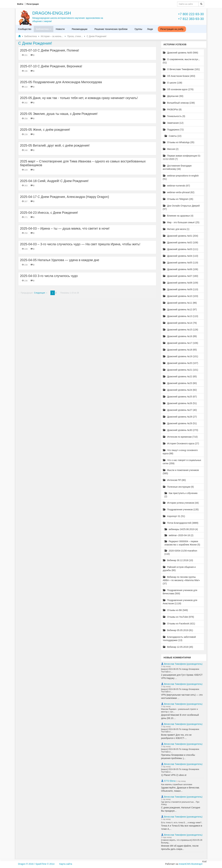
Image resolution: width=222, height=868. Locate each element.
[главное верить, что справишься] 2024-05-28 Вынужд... (182, 841)
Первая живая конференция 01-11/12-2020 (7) (182, 157)
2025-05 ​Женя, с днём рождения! (45, 130)
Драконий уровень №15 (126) (180, 330)
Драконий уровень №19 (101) (180, 356)
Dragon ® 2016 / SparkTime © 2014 (36, 864)
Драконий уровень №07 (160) (180, 276)
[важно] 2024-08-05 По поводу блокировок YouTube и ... (180, 670)
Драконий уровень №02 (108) (180, 242)
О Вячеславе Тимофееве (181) (181, 69)
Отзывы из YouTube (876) (178, 617)
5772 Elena (170, 781)
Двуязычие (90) (173, 96)
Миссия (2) (171, 149)
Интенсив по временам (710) (180, 437)
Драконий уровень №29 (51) (180, 423)
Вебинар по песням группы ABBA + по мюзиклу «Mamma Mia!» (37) (181, 580)
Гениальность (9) (174, 116)
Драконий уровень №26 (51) (180, 403)
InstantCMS (185, 864)
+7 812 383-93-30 (191, 19)
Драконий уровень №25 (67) (180, 397)
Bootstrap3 (197, 864)
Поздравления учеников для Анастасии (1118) (180, 602)
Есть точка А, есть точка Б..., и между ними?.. (182, 823)
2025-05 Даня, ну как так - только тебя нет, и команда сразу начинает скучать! (79, 98)
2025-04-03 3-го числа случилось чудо (49, 276)
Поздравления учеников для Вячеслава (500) (180, 592)
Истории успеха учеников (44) (181, 503)
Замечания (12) (173, 123)
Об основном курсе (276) (178, 89)
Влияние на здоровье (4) (178, 216)
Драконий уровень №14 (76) (180, 323)
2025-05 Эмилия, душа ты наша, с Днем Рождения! (59, 114)
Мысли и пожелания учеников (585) (181, 472)
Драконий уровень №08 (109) (180, 283)
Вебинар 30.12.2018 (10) (178, 560)
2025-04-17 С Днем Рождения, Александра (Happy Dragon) (65, 197)
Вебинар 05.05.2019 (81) (178, 630)
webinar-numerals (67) (176, 186)
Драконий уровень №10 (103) (180, 296)
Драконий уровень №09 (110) (180, 289)
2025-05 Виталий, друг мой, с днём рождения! (55, 145)
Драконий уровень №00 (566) (180, 53)
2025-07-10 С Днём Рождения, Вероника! (51, 66)
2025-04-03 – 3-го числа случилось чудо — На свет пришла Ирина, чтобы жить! (80, 244)
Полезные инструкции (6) (178, 487)
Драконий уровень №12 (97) (180, 309)
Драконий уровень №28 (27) (180, 417)
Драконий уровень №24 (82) (180, 390)
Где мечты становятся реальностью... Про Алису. (180, 803)
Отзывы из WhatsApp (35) (179, 142)
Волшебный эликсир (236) (179, 103)
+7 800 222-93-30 (191, 14)
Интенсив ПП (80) (174, 480)
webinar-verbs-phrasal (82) (179, 192)
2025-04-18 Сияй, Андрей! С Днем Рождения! (54, 181)
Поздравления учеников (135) (181, 509)
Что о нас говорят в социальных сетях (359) (182, 462)
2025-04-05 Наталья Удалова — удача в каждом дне (60, 260)
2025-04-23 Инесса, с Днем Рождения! (49, 213)
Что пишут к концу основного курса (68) (180, 452)
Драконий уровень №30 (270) (180, 430)
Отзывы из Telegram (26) (178, 199)
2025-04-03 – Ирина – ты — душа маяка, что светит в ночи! (65, 228)
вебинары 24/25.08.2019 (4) (181, 529)
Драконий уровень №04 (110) (180, 256)
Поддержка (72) (173, 130)
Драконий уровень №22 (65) (180, 376)
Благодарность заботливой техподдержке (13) (179, 639)
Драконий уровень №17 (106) (180, 343)
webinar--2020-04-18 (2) (179, 535)
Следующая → (41, 293)
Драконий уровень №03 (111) (180, 249)
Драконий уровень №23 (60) (180, 383)
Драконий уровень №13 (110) (180, 316)
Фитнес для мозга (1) (176, 229)
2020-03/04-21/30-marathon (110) (181, 552)
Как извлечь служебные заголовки (177, 785)
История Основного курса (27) (181, 443)
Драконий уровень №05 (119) (180, 263)
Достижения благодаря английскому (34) (177, 167)
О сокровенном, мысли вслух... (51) (181, 61)
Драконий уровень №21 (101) (180, 370)
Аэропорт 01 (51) (174, 516)
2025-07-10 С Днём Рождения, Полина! (50, 50)
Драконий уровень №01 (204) (180, 236)
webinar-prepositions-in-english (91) (181, 177)
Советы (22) (173, 136)
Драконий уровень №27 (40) (180, 410)
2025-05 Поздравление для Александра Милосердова (61, 82)
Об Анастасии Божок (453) (179, 76)
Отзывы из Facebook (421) (179, 624)
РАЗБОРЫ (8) (172, 109)
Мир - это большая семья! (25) (181, 222)
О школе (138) (172, 83)
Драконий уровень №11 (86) (180, 303)
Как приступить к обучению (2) (181, 495)
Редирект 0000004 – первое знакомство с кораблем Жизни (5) (182, 543)
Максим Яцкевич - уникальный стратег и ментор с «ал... (180, 710)
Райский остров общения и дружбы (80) (179, 569)
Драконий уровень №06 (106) (180, 269)
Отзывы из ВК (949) (175, 610)
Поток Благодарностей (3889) (181, 523)
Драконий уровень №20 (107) (180, 363)
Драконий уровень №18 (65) (180, 350)
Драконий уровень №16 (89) (180, 336)
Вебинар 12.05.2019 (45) (178, 647)
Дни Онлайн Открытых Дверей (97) (181, 207)
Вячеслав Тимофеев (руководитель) (183, 664)
